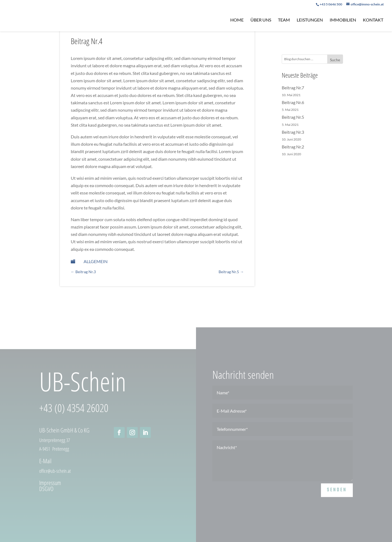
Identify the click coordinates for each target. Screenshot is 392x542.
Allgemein (96, 261)
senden (337, 494)
